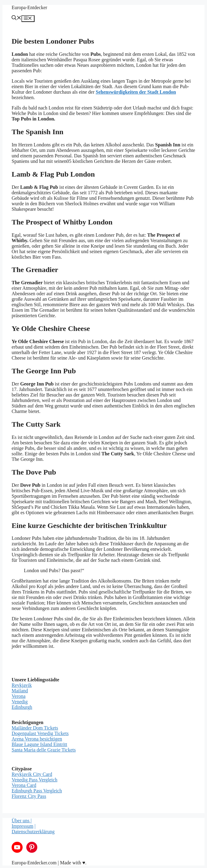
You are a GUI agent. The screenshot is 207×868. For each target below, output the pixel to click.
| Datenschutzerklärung (33, 829)
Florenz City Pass (29, 796)
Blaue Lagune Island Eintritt (39, 744)
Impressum (22, 826)
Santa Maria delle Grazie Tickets (44, 750)
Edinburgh (22, 707)
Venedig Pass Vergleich (35, 780)
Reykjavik (22, 685)
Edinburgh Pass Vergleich (37, 791)
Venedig (20, 702)
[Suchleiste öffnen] (17, 18)
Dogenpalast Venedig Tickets (40, 733)
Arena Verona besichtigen (37, 739)
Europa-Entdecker (29, 7)
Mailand (20, 691)
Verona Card (24, 785)
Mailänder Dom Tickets (35, 728)
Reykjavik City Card (32, 774)
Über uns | (22, 821)
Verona (18, 696)
